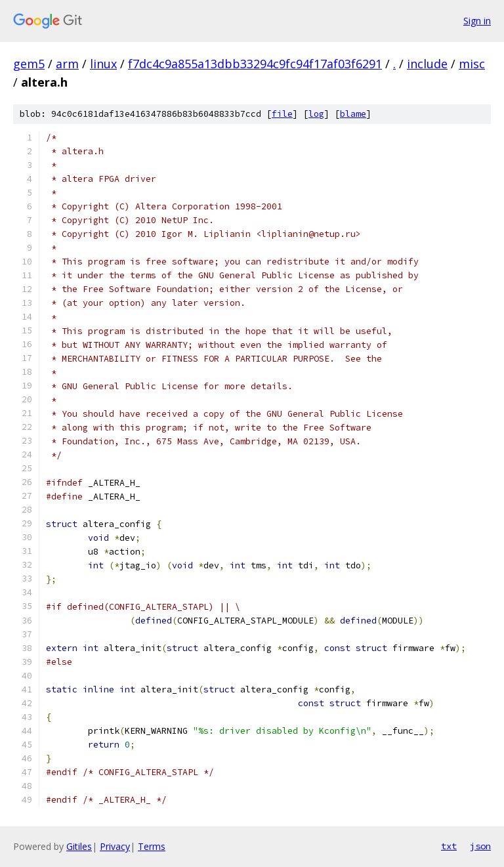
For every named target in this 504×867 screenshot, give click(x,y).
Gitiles (79, 846)
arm (67, 64)
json (480, 846)
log (316, 114)
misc (472, 64)
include (427, 64)
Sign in (477, 21)
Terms (152, 846)
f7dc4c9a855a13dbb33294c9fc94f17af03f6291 (255, 64)
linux (103, 64)
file (282, 114)
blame (353, 114)
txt (449, 846)
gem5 (29, 64)
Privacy (115, 846)
